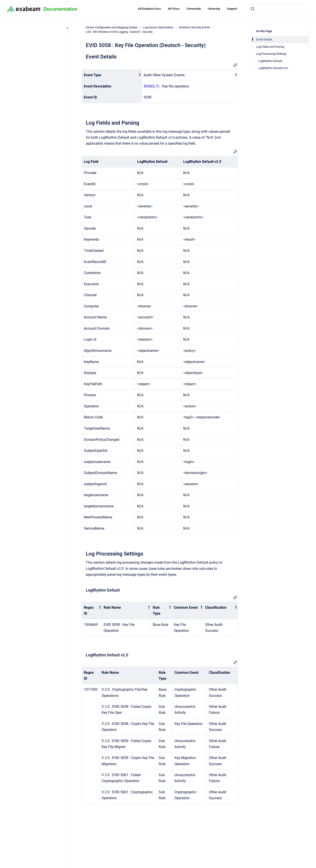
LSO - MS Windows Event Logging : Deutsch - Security (119, 32)
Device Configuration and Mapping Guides (112, 27)
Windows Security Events (195, 27)
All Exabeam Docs (149, 9)
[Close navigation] (68, 28)
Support (232, 9)
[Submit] (253, 9)
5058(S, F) (152, 86)
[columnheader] (112, 75)
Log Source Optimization (158, 27)
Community (194, 9)
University (214, 9)
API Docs (174, 9)
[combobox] (278, 9)
